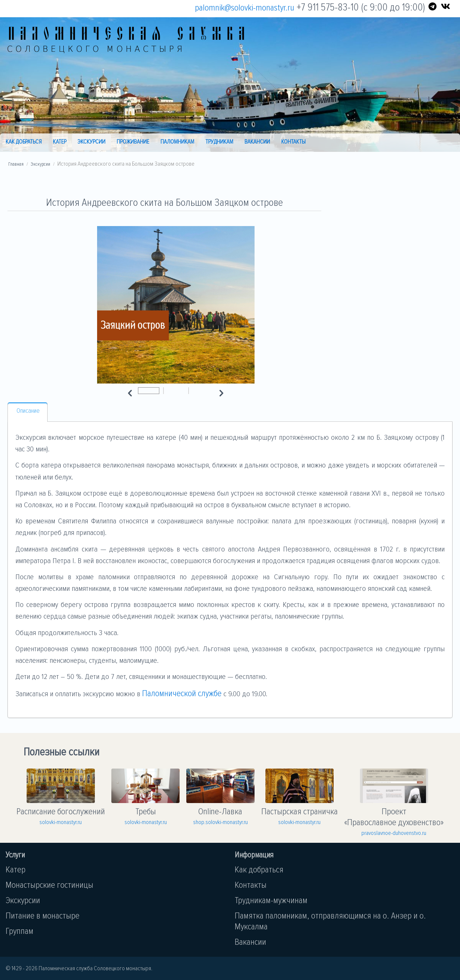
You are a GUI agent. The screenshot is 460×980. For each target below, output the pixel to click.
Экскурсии (91, 142)
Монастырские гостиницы (49, 885)
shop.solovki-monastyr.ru (220, 822)
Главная (16, 164)
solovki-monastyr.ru (61, 822)
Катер (60, 142)
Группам (19, 931)
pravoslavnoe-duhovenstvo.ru (394, 833)
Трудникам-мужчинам (271, 900)
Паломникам (177, 142)
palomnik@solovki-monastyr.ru (245, 8)
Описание (28, 411)
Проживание (133, 142)
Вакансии (257, 142)
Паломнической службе (182, 693)
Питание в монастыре (43, 916)
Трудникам (219, 142)
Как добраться (24, 142)
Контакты (293, 142)
